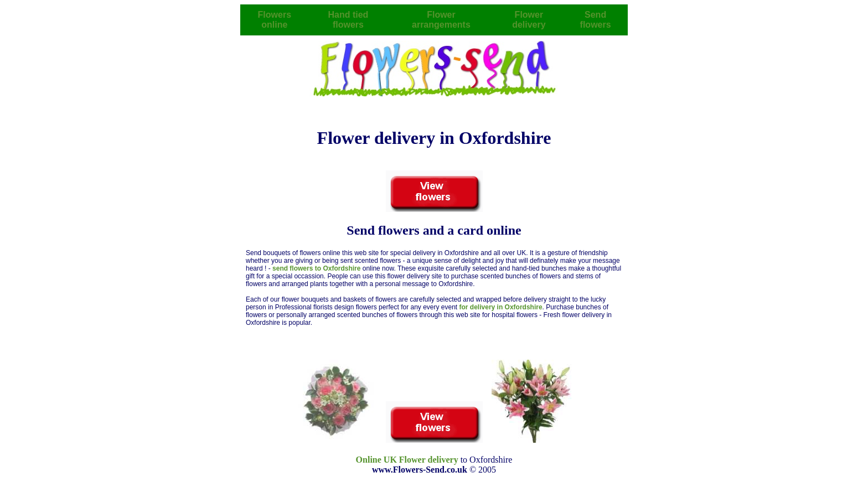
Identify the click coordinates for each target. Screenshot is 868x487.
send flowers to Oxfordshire (317, 268)
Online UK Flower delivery (407, 460)
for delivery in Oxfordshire (501, 307)
